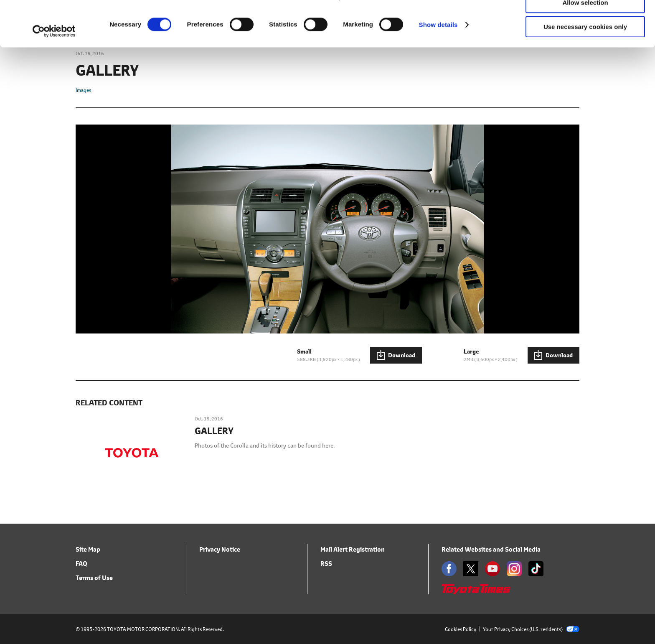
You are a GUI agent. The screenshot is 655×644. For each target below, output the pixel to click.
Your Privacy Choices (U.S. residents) (531, 629)
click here (358, 40)
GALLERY (214, 431)
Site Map (88, 549)
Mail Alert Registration (353, 549)
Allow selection (585, 45)
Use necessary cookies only (585, 70)
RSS (326, 564)
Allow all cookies (585, 21)
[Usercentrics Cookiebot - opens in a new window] (54, 74)
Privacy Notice (220, 549)
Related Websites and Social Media (491, 549)
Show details (438, 67)
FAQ (81, 564)
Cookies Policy (461, 629)
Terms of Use (94, 578)
